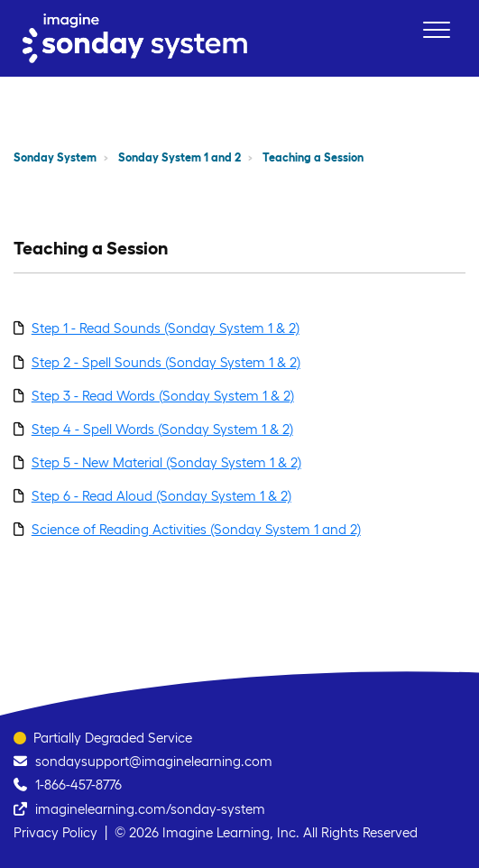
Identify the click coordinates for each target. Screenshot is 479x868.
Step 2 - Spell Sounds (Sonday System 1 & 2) (166, 362)
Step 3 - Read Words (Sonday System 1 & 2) (163, 396)
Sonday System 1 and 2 (180, 157)
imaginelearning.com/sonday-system (150, 809)
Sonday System (55, 157)
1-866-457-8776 (78, 785)
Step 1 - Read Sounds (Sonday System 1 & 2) (166, 328)
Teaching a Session (313, 157)
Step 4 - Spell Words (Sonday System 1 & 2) (162, 429)
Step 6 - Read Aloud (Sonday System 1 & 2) (161, 496)
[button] (436, 29)
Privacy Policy (55, 832)
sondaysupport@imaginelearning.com (154, 761)
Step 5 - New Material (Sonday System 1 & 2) (166, 462)
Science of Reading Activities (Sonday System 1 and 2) (196, 529)
